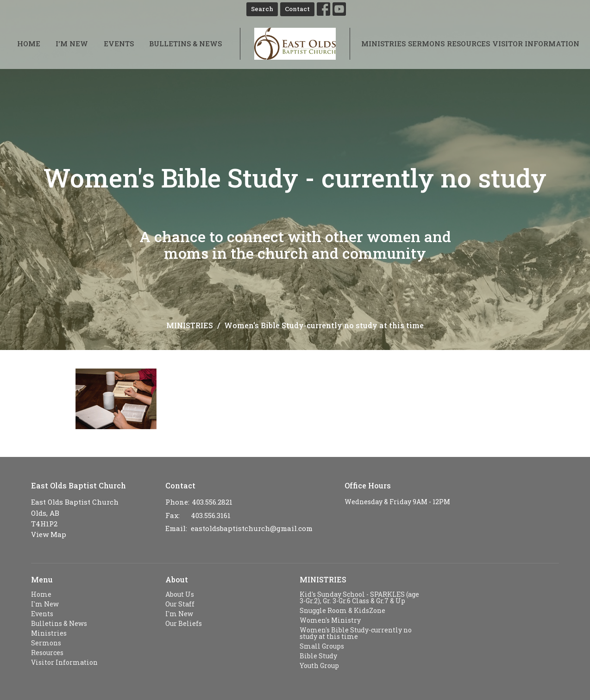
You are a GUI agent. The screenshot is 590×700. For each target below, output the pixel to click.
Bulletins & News (185, 44)
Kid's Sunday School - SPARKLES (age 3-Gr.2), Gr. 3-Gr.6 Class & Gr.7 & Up (359, 597)
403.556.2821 (212, 502)
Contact (297, 9)
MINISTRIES (190, 325)
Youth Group (319, 666)
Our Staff (180, 604)
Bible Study (318, 656)
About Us (180, 594)
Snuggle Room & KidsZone (342, 610)
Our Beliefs (184, 623)
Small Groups (322, 646)
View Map (49, 534)
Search (262, 9)
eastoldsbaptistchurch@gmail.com (252, 528)
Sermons (426, 44)
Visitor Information (536, 44)
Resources (468, 44)
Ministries (383, 44)
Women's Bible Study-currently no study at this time (356, 633)
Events (119, 44)
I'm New (72, 44)
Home (29, 44)
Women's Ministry (330, 620)
